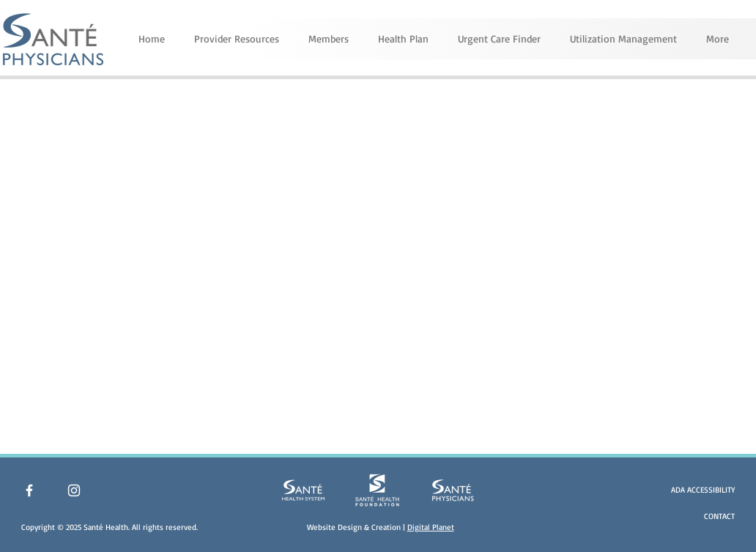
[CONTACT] (695, 516)
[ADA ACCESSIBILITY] (695, 490)
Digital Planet (431, 527)
